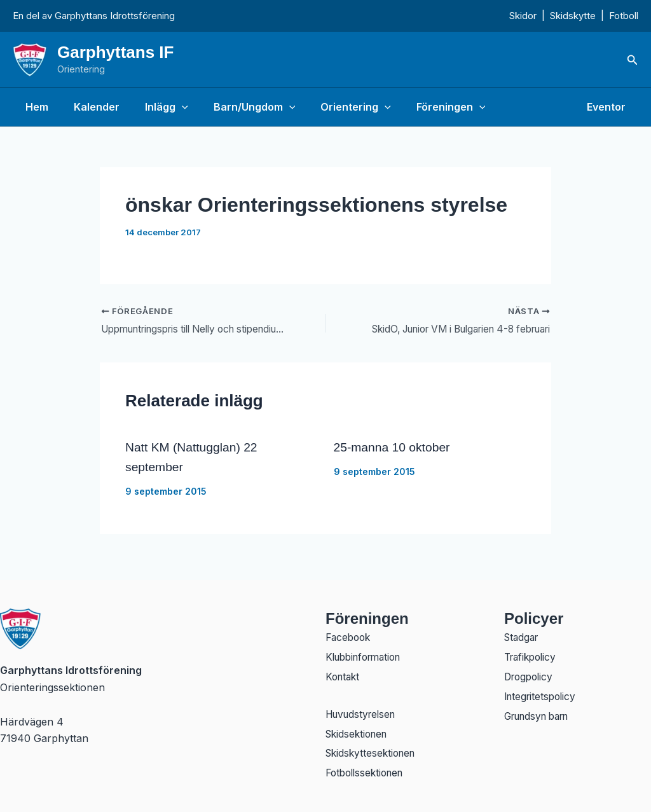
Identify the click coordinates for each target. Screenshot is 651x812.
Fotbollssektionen (368, 773)
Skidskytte (573, 16)
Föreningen (423, 107)
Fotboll (624, 16)
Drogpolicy (531, 674)
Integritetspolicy (542, 694)
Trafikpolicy (532, 654)
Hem (34, 107)
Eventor (609, 107)
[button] (633, 60)
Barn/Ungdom (237, 107)
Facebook (350, 633)
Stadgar (523, 633)
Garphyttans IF (115, 52)
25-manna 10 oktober (394, 448)
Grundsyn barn (541, 715)
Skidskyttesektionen (373, 753)
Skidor (523, 16)
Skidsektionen (359, 733)
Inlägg (154, 107)
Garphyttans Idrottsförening (115, 16)
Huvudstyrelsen (364, 712)
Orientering (333, 107)
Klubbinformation (367, 654)
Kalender (89, 107)
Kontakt (344, 674)
